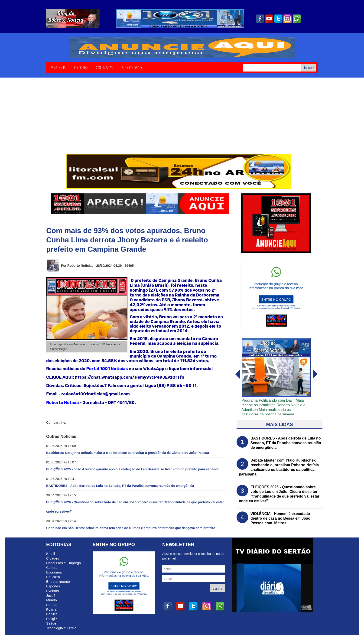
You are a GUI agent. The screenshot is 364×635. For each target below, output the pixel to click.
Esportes (53, 586)
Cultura (52, 568)
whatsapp (297, 19)
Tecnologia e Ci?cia (61, 628)
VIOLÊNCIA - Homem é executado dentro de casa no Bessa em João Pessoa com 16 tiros (280, 518)
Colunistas (104, 67)
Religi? (52, 619)
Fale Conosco (131, 67)
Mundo (52, 600)
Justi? (51, 595)
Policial (52, 609)
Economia (54, 572)
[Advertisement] (182, 119)
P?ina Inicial (58, 67)
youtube (269, 19)
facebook (260, 19)
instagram (288, 19)
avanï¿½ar (237, 374)
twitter (278, 19)
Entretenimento (58, 581)
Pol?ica (52, 614)
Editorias (81, 67)
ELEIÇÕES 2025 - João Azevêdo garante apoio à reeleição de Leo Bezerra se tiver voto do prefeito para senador (132, 469)
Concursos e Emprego (63, 563)
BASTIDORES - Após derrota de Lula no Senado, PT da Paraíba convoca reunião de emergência (120, 486)
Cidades (53, 558)
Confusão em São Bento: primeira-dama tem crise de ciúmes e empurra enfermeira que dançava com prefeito (131, 528)
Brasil (51, 554)
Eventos (52, 591)
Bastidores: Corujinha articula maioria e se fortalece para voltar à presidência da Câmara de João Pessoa (128, 453)
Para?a (52, 605)
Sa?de (51, 623)
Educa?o (53, 577)
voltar (315, 374)
